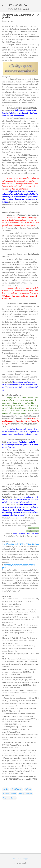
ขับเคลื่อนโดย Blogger (20, 859)
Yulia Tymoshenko (9, 798)
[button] (38, 15)
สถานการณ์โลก (18, 5)
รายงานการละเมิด (21, 863)
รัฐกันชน (28, 789)
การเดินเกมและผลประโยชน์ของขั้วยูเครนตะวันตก (21, 544)
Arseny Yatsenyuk (26, 794)
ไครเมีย (5, 789)
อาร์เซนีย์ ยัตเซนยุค (10, 794)
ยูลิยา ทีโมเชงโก (17, 789)
